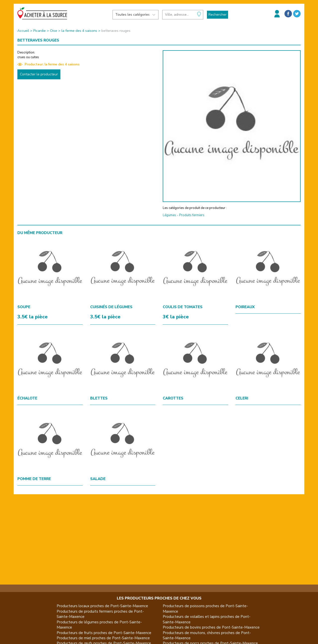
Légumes (169, 215)
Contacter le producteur (39, 74)
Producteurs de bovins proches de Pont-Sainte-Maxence (211, 627)
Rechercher (218, 15)
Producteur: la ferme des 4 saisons (48, 64)
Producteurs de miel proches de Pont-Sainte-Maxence (103, 638)
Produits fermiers (192, 215)
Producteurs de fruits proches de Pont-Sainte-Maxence (104, 633)
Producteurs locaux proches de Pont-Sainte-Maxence (102, 606)
